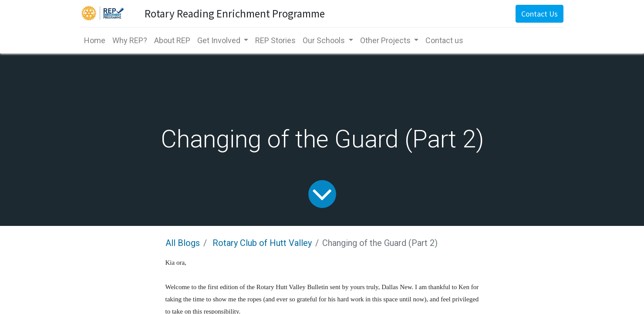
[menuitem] (95, 40)
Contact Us (539, 14)
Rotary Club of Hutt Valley (262, 243)
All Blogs (183, 243)
